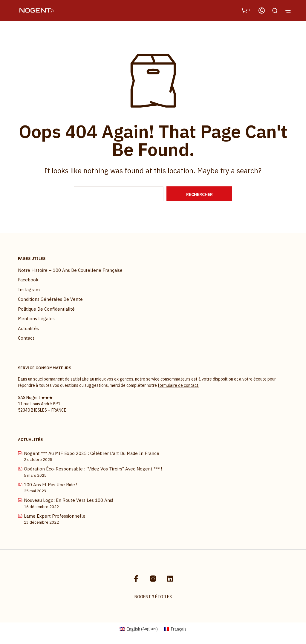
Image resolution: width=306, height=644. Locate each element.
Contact (26, 338)
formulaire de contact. (179, 385)
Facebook (28, 280)
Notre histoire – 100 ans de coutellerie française (70, 270)
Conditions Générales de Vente (50, 299)
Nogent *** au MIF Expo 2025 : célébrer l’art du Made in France (92, 453)
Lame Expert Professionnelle (55, 516)
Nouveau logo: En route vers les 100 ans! (68, 500)
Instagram (29, 290)
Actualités (28, 328)
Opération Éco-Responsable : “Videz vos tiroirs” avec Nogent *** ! (93, 469)
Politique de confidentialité (46, 309)
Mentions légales (36, 319)
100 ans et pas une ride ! (51, 485)
